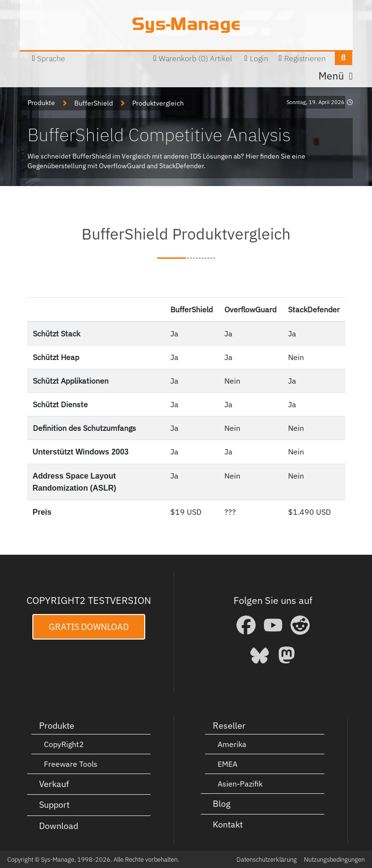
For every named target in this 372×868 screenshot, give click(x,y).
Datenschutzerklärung (267, 859)
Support (54, 804)
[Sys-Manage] (186, 25)
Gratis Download (89, 626)
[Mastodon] (287, 654)
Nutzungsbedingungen (334, 859)
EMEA (227, 763)
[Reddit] (300, 625)
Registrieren (305, 58)
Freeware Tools (71, 763)
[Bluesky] (260, 654)
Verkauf (54, 783)
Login (259, 58)
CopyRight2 (64, 744)
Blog (222, 803)
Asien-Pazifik (240, 783)
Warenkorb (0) (183, 58)
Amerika (232, 744)
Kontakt (228, 824)
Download (59, 825)
